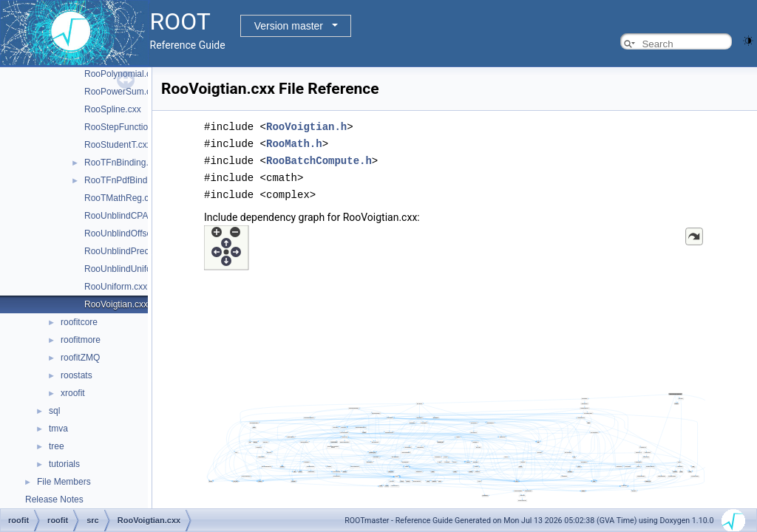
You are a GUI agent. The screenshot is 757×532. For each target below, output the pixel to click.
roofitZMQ (80, 358)
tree (57, 446)
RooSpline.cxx (113, 109)
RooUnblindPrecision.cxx (133, 251)
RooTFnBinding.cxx (123, 163)
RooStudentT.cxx (118, 145)
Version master (289, 26)
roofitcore (79, 322)
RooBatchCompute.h (319, 158)
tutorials (64, 464)
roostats (77, 375)
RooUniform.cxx (116, 287)
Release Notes (54, 499)
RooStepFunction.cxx (126, 127)
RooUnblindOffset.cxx (127, 233)
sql (54, 411)
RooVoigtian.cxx (116, 304)
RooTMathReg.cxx (121, 198)
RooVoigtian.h (306, 126)
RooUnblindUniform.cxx (131, 269)
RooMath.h (294, 142)
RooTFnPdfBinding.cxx (130, 180)
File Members (64, 482)
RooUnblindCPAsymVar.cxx (139, 216)
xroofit (73, 393)
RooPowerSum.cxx (122, 92)
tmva (58, 429)
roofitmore (81, 340)
